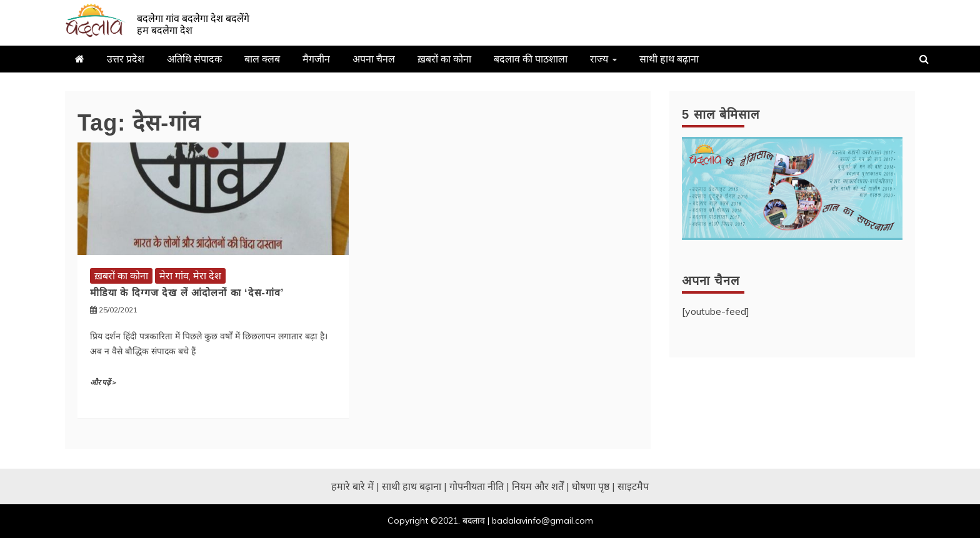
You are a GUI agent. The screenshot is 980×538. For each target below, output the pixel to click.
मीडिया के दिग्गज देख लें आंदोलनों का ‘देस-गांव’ (187, 293)
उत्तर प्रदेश (126, 59)
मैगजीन (316, 59)
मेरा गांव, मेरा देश (190, 276)
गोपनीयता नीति (477, 486)
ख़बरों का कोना (444, 59)
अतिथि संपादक (194, 59)
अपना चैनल (374, 59)
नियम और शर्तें (538, 486)
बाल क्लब (262, 59)
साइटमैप (633, 486)
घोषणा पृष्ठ (591, 486)
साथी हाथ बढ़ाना (669, 59)
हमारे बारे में (352, 486)
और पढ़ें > (103, 383)
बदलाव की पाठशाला (531, 59)
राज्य (599, 59)
